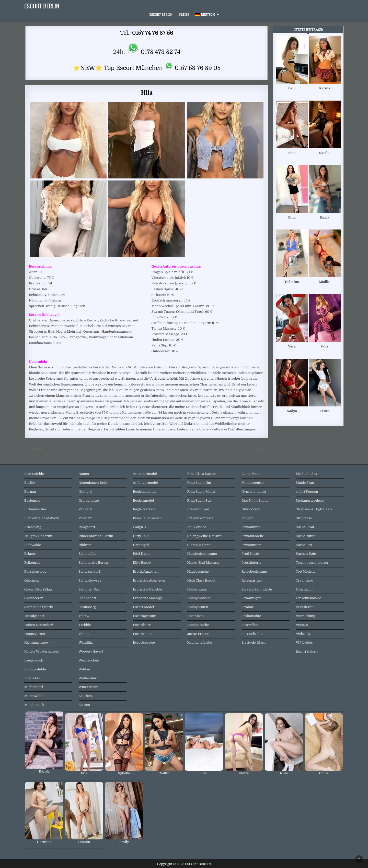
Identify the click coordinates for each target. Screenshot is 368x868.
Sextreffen (250, 625)
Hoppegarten (35, 634)
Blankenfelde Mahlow (42, 518)
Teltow (84, 616)
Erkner (30, 554)
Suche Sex (304, 545)
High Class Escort (201, 580)
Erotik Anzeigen (146, 571)
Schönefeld (88, 554)
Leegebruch (34, 660)
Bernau (30, 492)
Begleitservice (144, 509)
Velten (84, 634)
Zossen (84, 705)
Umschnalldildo (309, 598)
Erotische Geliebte (147, 589)
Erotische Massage (148, 598)
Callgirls (140, 527)
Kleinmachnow (37, 642)
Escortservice (144, 642)
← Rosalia (34, 449)
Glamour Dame (199, 545)
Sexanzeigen (252, 598)
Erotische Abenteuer (149, 580)
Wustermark (89, 687)
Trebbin (85, 625)
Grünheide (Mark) (39, 607)
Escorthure (142, 625)
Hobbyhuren (197, 589)
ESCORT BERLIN (42, 6)
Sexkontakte (251, 616)
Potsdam (86, 518)
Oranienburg (89, 501)
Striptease (304, 518)
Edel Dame (142, 554)
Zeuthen (85, 696)
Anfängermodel (145, 483)
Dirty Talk (141, 536)
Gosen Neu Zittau (38, 589)
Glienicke (32, 580)
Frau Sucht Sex (199, 501)
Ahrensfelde (34, 474)
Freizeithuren (198, 509)
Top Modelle (306, 571)
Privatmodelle (253, 536)
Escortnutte (142, 634)
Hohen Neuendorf (39, 625)
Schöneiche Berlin (93, 563)
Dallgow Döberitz (38, 536)
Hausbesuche (198, 571)
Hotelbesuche (198, 625)
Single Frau (305, 483)
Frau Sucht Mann (201, 492)
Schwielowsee (90, 580)
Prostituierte (251, 563)
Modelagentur (253, 483)
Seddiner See (89, 589)
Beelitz (30, 483)
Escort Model (143, 607)
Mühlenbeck (34, 705)
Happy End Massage (203, 563)
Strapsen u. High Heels (314, 509)
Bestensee (32, 501)
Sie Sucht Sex (307, 474)
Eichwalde (33, 545)
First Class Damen (202, 474)
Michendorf (34, 687)
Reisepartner (252, 580)
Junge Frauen (198, 634)
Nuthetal (86, 492)
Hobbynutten (198, 607)
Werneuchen (89, 660)
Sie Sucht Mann (254, 642)
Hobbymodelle (199, 598)
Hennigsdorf (34, 616)
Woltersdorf (88, 678)
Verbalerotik (306, 607)
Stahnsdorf (88, 598)
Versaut (302, 625)
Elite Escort (142, 563)
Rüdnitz (85, 545)
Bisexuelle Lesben (147, 518)
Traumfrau (305, 580)
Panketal (86, 509)
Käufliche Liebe (200, 642)
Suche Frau (305, 527)
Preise (184, 15)
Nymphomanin (254, 492)
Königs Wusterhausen (42, 651)
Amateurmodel (145, 474)
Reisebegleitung (254, 571)
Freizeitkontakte (200, 518)
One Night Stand (255, 501)
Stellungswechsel (310, 501)
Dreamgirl (141, 545)
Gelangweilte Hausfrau (206, 536)
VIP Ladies (304, 642)
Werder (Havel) (91, 651)
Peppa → (261, 449)
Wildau (84, 669)
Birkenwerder (35, 509)
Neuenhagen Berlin (94, 483)
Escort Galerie (307, 652)
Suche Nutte (306, 536)
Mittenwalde (34, 696)
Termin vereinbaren (312, 563)
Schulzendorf (89, 571)
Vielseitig (303, 634)
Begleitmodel (143, 501)
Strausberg (87, 607)
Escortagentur (144, 616)
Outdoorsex (251, 509)
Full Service (197, 527)
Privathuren (251, 527)
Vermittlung (306, 616)
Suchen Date (306, 554)
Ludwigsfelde (35, 669)
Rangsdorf (87, 527)
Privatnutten (251, 545)
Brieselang (33, 527)
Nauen (84, 474)
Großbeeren (34, 598)
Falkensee (32, 563)
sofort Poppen (307, 492)
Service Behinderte (257, 589)
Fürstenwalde (35, 571)
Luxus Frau (33, 678)
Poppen (248, 518)
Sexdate (248, 607)
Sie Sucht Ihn (252, 634)
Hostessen (195, 616)
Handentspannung (202, 554)
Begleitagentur (145, 492)
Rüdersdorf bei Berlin (96, 536)
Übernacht (304, 589)
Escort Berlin (161, 15)
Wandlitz (86, 642)
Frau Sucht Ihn (199, 483)
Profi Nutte (250, 554)
